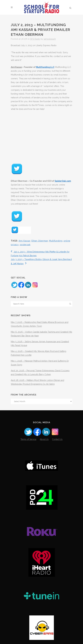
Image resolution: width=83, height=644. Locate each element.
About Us (44, 439)
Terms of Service (28, 439)
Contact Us (57, 439)
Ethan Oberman (40, 241)
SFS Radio (35, 39)
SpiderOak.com (63, 181)
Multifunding (56, 241)
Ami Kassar (25, 241)
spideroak (25, 245)
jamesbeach (50, 39)
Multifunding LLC (45, 67)
